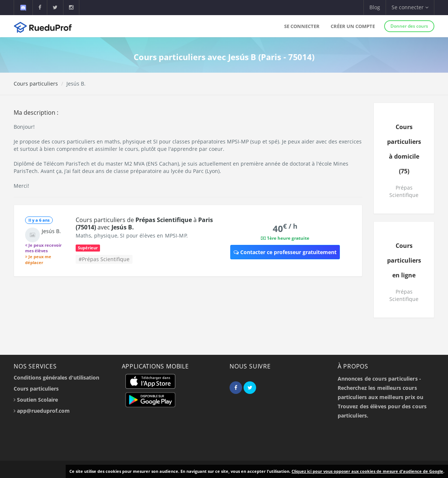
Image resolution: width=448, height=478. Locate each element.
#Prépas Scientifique (104, 259)
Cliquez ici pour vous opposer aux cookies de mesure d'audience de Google (367, 471)
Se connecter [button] (410, 7)
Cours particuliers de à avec (144, 224)
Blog (375, 7)
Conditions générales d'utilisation (56, 377)
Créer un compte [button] (353, 26)
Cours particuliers (36, 84)
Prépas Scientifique (404, 191)
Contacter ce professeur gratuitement (285, 252)
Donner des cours (409, 26)
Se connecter (302, 26)
